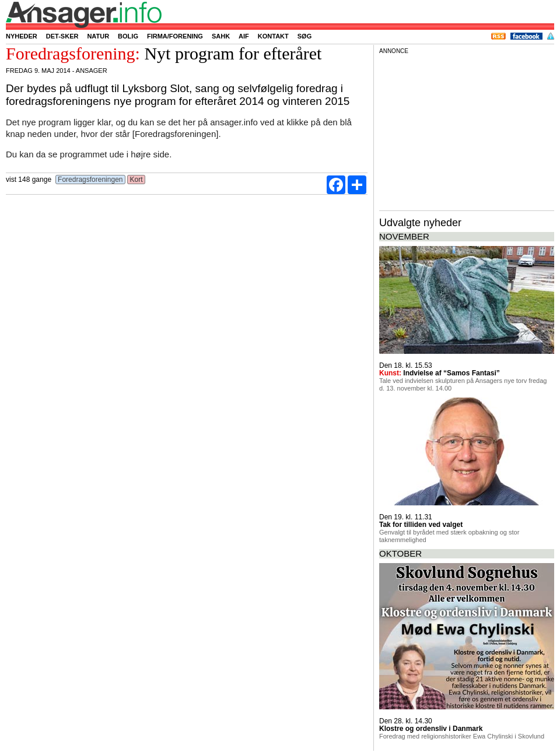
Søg (304, 36)
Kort (136, 180)
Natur (98, 36)
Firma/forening (175, 36)
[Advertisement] (467, 131)
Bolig (128, 36)
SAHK (221, 36)
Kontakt (273, 36)
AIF (244, 36)
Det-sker (62, 36)
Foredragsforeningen (90, 180)
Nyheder (22, 36)
